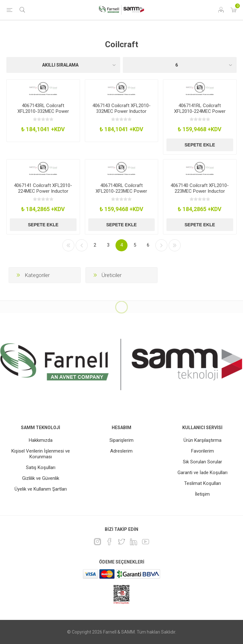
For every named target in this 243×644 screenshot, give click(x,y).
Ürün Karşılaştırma (202, 440)
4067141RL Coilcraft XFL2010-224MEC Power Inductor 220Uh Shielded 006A (200, 114)
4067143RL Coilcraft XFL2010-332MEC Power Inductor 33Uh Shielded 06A (43, 111)
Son (175, 245)
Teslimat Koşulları (202, 483)
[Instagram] (97, 542)
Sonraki (161, 245)
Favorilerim (202, 451)
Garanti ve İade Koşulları (202, 473)
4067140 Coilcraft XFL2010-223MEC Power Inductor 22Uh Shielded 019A (200, 191)
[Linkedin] (134, 542)
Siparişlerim (121, 440)
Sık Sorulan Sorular (202, 462)
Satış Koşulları (41, 467)
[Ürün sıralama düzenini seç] (63, 65)
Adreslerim (121, 451)
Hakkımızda (41, 440)
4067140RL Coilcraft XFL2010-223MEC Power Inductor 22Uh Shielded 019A (121, 191)
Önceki (82, 245)
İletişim (202, 494)
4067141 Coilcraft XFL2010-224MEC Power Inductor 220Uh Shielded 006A (43, 191)
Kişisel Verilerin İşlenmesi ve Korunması (41, 454)
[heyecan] (121, 542)
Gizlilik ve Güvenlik (41, 478)
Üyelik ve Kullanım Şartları (41, 489)
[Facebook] (109, 542)
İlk (68, 245)
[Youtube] (146, 542)
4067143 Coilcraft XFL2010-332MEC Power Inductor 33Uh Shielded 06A (121, 111)
